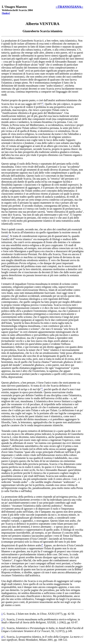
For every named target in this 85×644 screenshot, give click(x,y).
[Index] (6, 13)
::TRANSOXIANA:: (69, 7)
